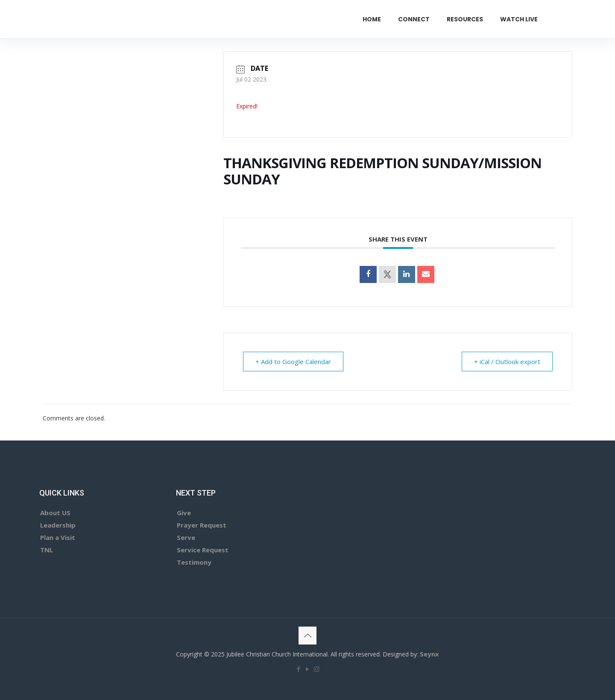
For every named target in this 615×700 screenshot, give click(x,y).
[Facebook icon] (299, 669)
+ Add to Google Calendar (293, 362)
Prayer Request (202, 525)
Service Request (203, 550)
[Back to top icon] (307, 636)
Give (184, 513)
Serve (186, 537)
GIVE (573, 19)
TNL (47, 550)
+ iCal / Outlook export (507, 362)
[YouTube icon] (308, 669)
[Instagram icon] (317, 669)
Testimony (194, 562)
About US (55, 513)
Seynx (429, 654)
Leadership (58, 525)
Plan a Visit (58, 537)
